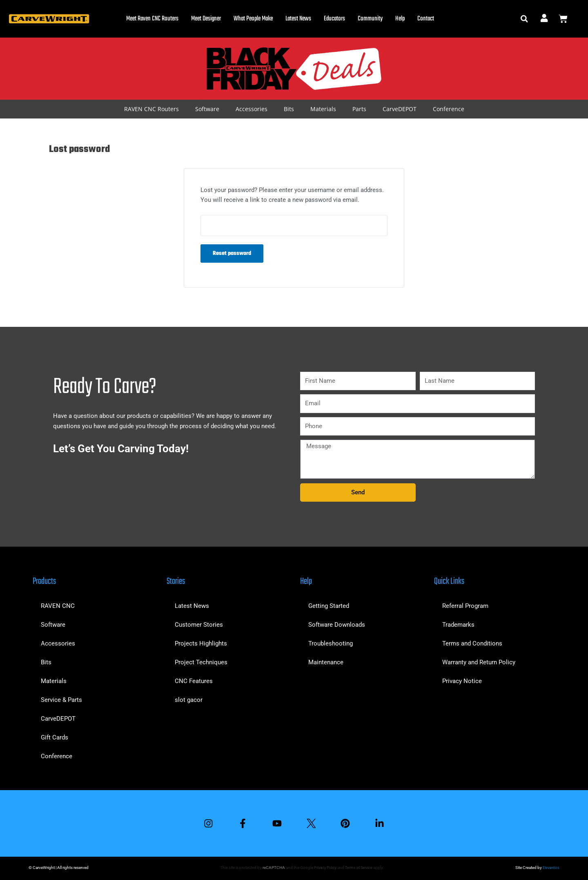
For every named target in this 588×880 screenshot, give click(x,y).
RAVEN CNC (58, 604)
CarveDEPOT (400, 109)
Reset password (232, 254)
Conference (449, 109)
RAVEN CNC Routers (151, 109)
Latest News (298, 19)
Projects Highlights (201, 642)
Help (400, 19)
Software (207, 109)
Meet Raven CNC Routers (152, 19)
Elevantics (550, 868)
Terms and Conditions (472, 642)
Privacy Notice (462, 679)
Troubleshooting (331, 642)
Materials (323, 109)
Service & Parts (61, 698)
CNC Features (194, 679)
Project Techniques (201, 661)
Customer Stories (199, 623)
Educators (334, 19)
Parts (359, 109)
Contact (426, 19)
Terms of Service (359, 868)
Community (370, 19)
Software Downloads (337, 623)
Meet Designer (206, 19)
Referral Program (465, 604)
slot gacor (189, 698)
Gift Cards (55, 736)
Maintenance (326, 661)
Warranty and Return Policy (479, 661)
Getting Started (329, 604)
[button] (524, 19)
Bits (289, 109)
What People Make (253, 19)
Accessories (252, 109)
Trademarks (458, 623)
